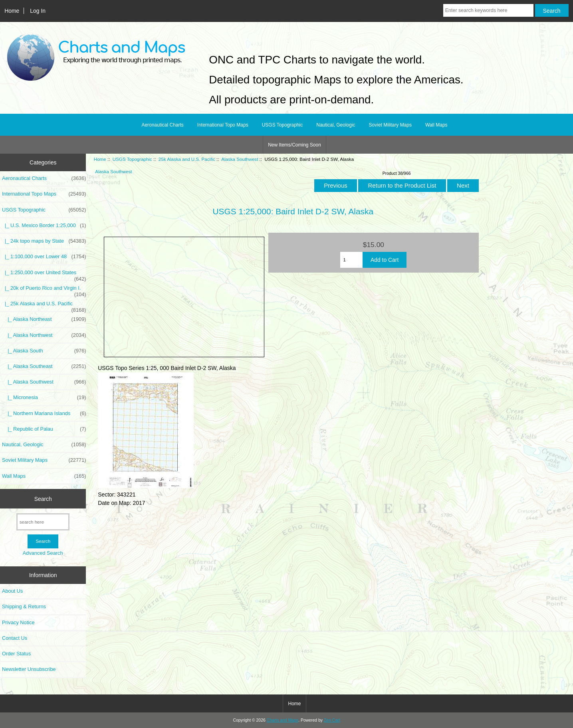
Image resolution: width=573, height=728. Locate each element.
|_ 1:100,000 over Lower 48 (44, 257)
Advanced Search (43, 553)
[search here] (43, 522)
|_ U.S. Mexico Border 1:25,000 (44, 226)
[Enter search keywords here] (488, 10)
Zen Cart (332, 720)
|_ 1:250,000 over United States (44, 275)
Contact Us (15, 638)
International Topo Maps (223, 125)
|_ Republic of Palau (44, 429)
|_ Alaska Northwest (44, 335)
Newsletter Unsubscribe (29, 669)
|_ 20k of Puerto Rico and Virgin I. (44, 290)
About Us (12, 591)
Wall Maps (436, 125)
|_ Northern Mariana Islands (44, 413)
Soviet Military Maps (390, 125)
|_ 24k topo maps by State (44, 241)
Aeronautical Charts (162, 125)
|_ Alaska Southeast (44, 366)
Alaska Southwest (240, 159)
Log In (38, 11)
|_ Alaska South (44, 351)
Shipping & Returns (24, 606)
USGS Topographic (132, 159)
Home (12, 11)
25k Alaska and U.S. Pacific (187, 159)
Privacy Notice (18, 622)
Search (43, 499)
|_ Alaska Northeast (44, 319)
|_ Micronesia (44, 398)
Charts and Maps (283, 720)
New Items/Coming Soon (294, 145)
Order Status (16, 654)
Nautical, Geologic (336, 125)
